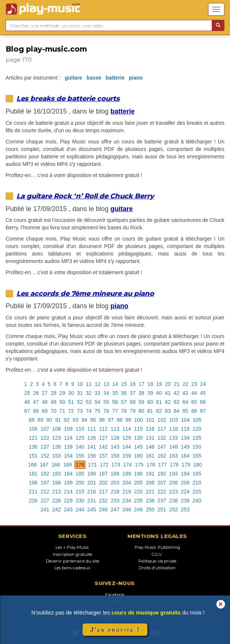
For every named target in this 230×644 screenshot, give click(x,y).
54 (98, 402)
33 (98, 393)
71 (62, 411)
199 (68, 483)
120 (197, 429)
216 (92, 492)
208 (174, 483)
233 (115, 501)
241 (45, 510)
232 (103, 501)
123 (56, 438)
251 (162, 510)
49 (54, 402)
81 (150, 411)
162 (162, 456)
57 (124, 402)
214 (68, 492)
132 (162, 438)
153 (56, 456)
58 (133, 402)
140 (80, 447)
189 (127, 474)
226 (33, 501)
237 (162, 501)
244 (80, 510)
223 (174, 492)
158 (115, 456)
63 (177, 402)
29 (62, 393)
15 (124, 384)
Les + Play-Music (72, 547)
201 (92, 483)
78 (124, 411)
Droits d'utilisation (157, 568)
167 (44, 465)
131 (150, 438)
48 (45, 402)
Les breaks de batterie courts (68, 98)
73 (80, 411)
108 (56, 429)
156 (92, 456)
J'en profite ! (115, 630)
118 (174, 429)
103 (174, 420)
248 (127, 510)
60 (150, 402)
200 (80, 483)
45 (203, 393)
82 (159, 411)
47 (36, 402)
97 (111, 420)
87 (203, 411)
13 (106, 384)
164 (185, 456)
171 (92, 465)
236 (150, 501)
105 (197, 420)
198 (56, 483)
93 (76, 420)
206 (150, 483)
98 (120, 420)
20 (168, 384)
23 (194, 384)
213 (56, 492)
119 (185, 429)
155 (80, 456)
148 (174, 447)
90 (49, 420)
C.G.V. (157, 554)
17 (142, 384)
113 (115, 429)
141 (92, 447)
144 (127, 447)
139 (68, 447)
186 (92, 474)
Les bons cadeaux (72, 568)
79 (133, 411)
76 (106, 411)
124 (68, 438)
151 (33, 456)
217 (103, 492)
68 (36, 411)
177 (162, 465)
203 (115, 483)
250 (150, 510)
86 (194, 411)
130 (138, 438)
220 (138, 492)
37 (133, 393)
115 (138, 429)
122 (45, 438)
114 (127, 429)
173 (116, 465)
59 (141, 402)
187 (103, 474)
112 (103, 429)
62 (168, 402)
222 (162, 492)
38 (141, 393)
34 (106, 393)
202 (103, 483)
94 (84, 420)
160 (138, 456)
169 (67, 465)
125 (80, 438)
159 (127, 456)
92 (67, 420)
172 (104, 465)
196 (33, 483)
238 (174, 501)
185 (80, 474)
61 (159, 402)
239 (185, 501)
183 (56, 474)
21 (177, 384)
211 (33, 492)
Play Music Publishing (157, 547)
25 (27, 393)
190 (138, 474)
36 (124, 393)
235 (138, 501)
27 (45, 393)
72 (71, 411)
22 (186, 384)
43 (185, 393)
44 (194, 393)
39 (150, 393)
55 (106, 402)
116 (150, 429)
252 (174, 510)
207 (162, 483)
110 (80, 429)
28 (54, 393)
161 (150, 456)
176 (151, 465)
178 (174, 465)
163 (174, 456)
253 (185, 510)
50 (62, 402)
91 (58, 420)
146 (150, 447)
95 (93, 420)
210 (197, 483)
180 (197, 465)
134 (185, 438)
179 (186, 465)
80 (141, 411)
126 (92, 438)
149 (185, 447)
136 (33, 447)
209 (185, 483)
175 (139, 465)
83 (168, 411)
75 (98, 411)
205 (138, 483)
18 (150, 384)
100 (138, 420)
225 (197, 492)
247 (115, 510)
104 (185, 420)
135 (197, 438)
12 (98, 384)
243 (68, 510)
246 (103, 510)
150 (197, 447)
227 (45, 501)
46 (27, 402)
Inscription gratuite (73, 554)
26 (36, 393)
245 (92, 510)
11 (89, 384)
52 (80, 402)
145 (138, 447)
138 (56, 447)
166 (32, 465)
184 (68, 474)
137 (45, 447)
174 (127, 465)
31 (80, 393)
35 (115, 393)
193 (174, 474)
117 (162, 429)
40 (159, 393)
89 (41, 420)
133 (174, 438)
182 (45, 474)
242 (56, 510)
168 (56, 465)
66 (203, 402)
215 (80, 492)
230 (80, 501)
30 (71, 393)
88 (32, 420)
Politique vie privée (157, 561)
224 (185, 492)
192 (162, 474)
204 (127, 483)
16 (133, 384)
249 (138, 510)
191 (150, 474)
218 (115, 492)
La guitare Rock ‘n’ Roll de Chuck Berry (85, 196)
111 (92, 429)
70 (54, 411)
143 (115, 447)
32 (89, 393)
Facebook (115, 595)
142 (103, 447)
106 (33, 429)
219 (127, 492)
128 (115, 438)
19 (159, 384)
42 (177, 393)
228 (56, 501)
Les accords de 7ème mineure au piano (85, 293)
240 (197, 501)
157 (103, 456)
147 (162, 447)
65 (194, 402)
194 (185, 474)
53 (89, 402)
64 (185, 402)
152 (45, 456)
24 (203, 384)
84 (177, 411)
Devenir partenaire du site (73, 561)
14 (115, 384)
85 (185, 411)
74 (89, 411)
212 (45, 492)
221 (150, 492)
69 (45, 411)
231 (92, 501)
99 (128, 420)
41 (168, 393)
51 (71, 402)
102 (162, 420)
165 (197, 456)
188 (115, 474)
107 (45, 429)
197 (45, 483)
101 (150, 420)
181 (33, 474)
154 (68, 456)
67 (27, 411)
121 (33, 438)
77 (115, 411)
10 (80, 384)
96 (102, 420)
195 (197, 474)
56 (115, 402)
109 (68, 429)
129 (127, 438)
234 (127, 501)
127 (103, 438)
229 (68, 501)
